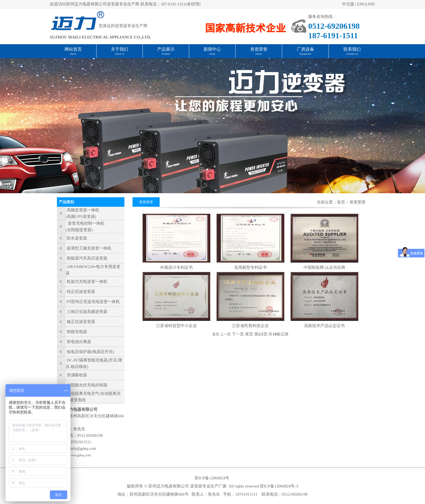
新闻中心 (212, 49)
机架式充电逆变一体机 (87, 282)
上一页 (225, 334)
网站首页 (73, 49)
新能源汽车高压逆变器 (87, 258)
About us (120, 54)
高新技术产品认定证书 (324, 326)
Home (73, 54)
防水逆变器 (77, 238)
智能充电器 (77, 332)
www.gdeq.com (80, 455)
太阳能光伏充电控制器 (87, 385)
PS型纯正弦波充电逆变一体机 (93, 302)
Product (166, 54)
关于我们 (120, 49)
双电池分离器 (79, 342)
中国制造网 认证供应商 (324, 267)
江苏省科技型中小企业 (176, 326)
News (212, 54)
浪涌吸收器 (77, 375)
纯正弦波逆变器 (81, 292)
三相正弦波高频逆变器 (87, 312)
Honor (259, 54)
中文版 (348, 4)
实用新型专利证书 (250, 267)
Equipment (305, 54)
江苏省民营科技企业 (250, 326)
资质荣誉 (259, 49)
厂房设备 (305, 49)
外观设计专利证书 (176, 267)
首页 (341, 202)
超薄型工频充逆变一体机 (89, 248)
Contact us (352, 54)
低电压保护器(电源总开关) (90, 352)
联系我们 (352, 49)
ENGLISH (366, 4)
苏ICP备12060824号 (212, 478)
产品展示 (166, 49)
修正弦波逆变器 (81, 322)
